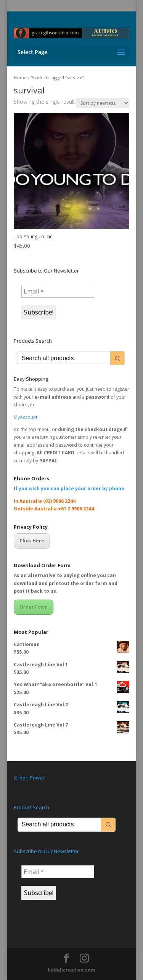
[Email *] (58, 291)
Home (20, 78)
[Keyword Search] (64, 358)
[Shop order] (103, 103)
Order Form (34, 607)
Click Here (32, 541)
